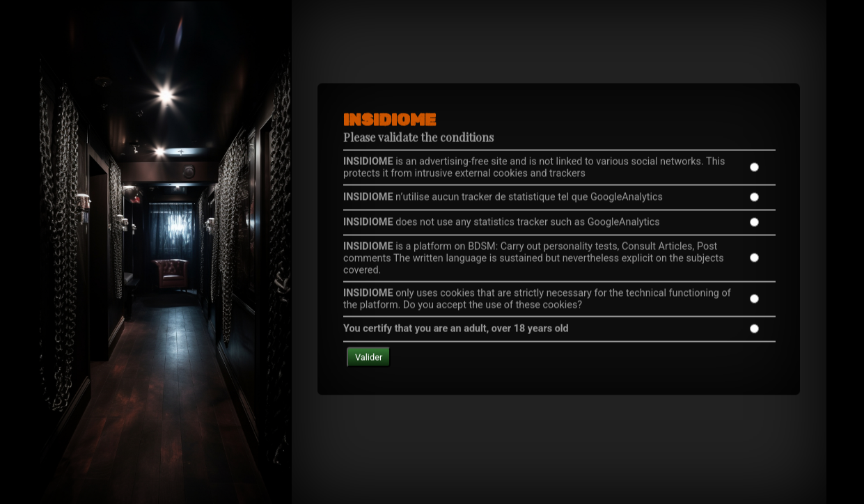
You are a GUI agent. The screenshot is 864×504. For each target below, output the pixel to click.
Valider (369, 340)
